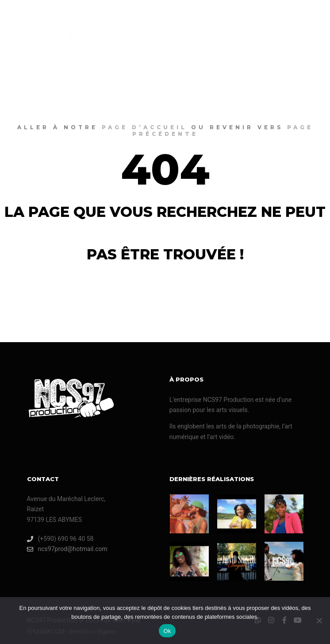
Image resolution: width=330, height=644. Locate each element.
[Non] (319, 621)
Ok (167, 631)
